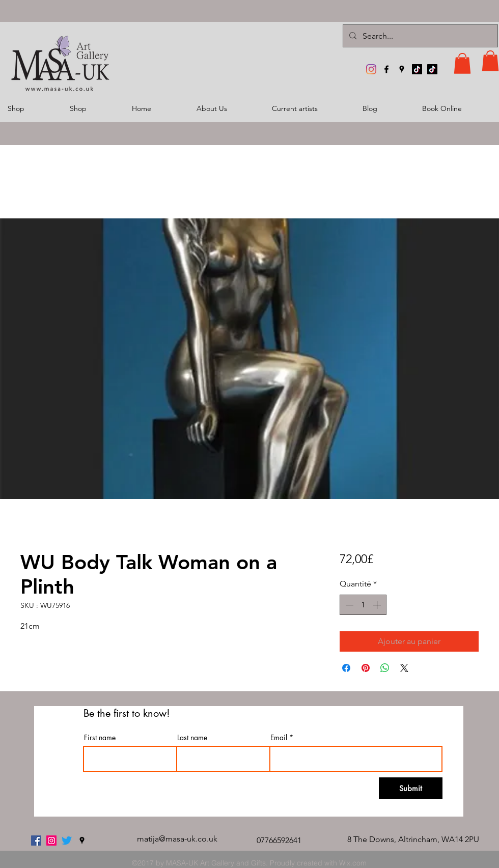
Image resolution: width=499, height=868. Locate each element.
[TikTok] (417, 69)
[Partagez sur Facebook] (346, 668)
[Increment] (378, 605)
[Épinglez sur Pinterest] (366, 668)
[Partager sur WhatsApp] (385, 668)
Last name (192, 738)
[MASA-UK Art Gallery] (371, 69)
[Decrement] (348, 605)
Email (279, 738)
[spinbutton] (363, 605)
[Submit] (411, 788)
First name (100, 738)
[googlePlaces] (402, 69)
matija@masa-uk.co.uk (177, 839)
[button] (462, 63)
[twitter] (67, 841)
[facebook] (386, 69)
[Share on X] (404, 668)
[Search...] (419, 36)
